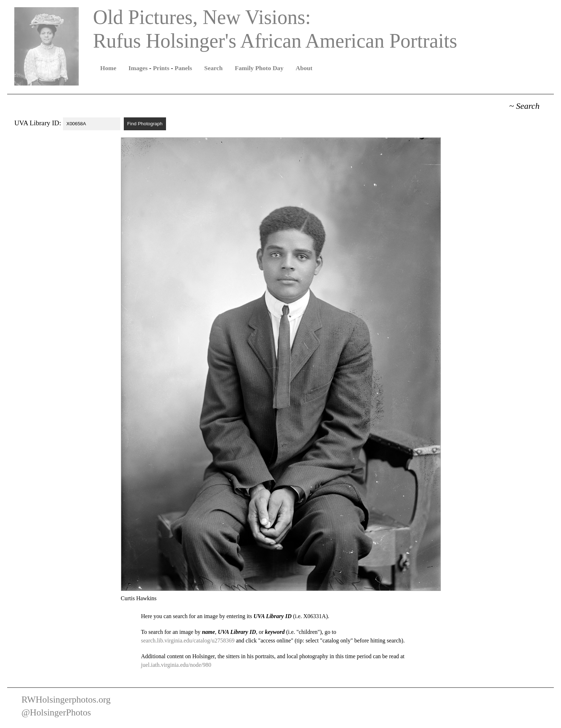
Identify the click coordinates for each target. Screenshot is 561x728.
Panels (183, 68)
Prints (161, 68)
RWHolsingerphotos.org (66, 700)
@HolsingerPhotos (56, 712)
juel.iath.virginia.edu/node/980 (176, 665)
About (304, 68)
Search (213, 68)
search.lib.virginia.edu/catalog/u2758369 (188, 640)
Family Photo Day (259, 68)
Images (138, 68)
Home (108, 68)
